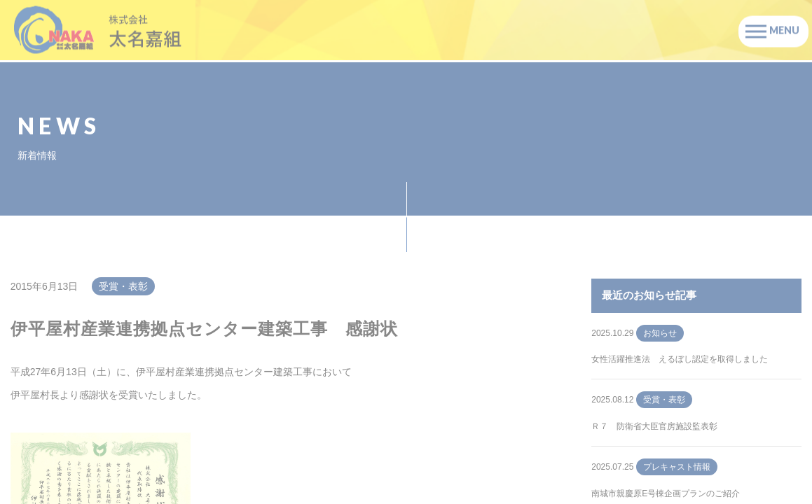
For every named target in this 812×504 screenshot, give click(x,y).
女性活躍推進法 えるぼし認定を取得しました (680, 359)
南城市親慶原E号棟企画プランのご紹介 (666, 493)
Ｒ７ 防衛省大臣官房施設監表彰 (654, 426)
